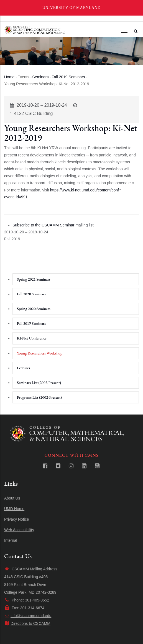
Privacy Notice (16, 519)
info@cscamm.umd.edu (28, 616)
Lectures (23, 368)
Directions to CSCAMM (27, 623)
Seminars (40, 77)
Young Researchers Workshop (40, 353)
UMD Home (14, 509)
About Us (12, 498)
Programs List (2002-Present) (39, 397)
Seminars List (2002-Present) (39, 383)
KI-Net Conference (32, 338)
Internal (11, 540)
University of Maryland (72, 8)
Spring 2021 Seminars (34, 279)
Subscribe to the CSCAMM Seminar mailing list (53, 225)
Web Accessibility (19, 530)
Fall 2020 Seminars (31, 294)
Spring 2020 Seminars (34, 309)
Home (9, 77)
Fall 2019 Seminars (68, 77)
